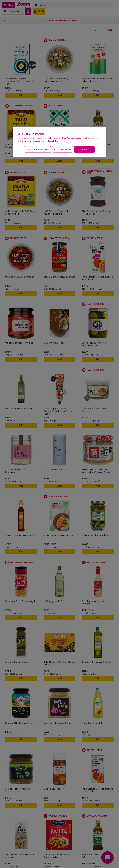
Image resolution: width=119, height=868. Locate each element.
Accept (84, 149)
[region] (59, 142)
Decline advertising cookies (38, 149)
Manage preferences (63, 149)
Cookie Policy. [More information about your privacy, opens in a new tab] (53, 141)
